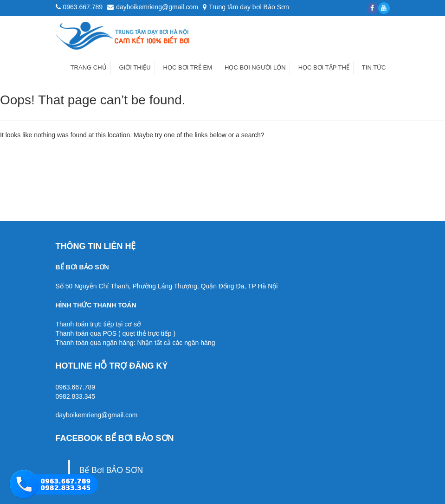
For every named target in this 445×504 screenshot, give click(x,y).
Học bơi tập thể (324, 67)
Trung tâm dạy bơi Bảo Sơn (246, 7)
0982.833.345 (76, 396)
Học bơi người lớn (255, 67)
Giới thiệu (135, 67)
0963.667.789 (76, 387)
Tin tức (374, 67)
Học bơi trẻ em (188, 67)
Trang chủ (89, 67)
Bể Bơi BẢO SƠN (111, 470)
